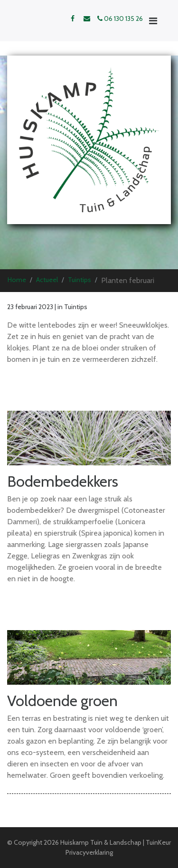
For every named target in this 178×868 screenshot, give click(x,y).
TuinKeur (158, 842)
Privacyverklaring (89, 852)
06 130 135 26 (120, 19)
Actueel (47, 280)
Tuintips (80, 280)
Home (17, 280)
